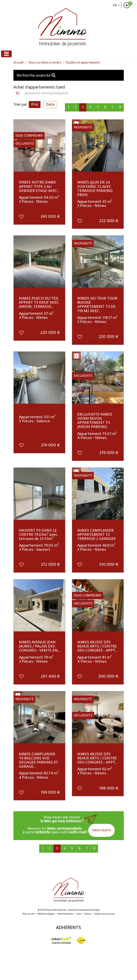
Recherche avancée (36, 75)
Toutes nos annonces (104, 914)
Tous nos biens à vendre (45, 62)
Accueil (18, 62)
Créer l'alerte (102, 830)
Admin (88, 914)
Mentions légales (46, 914)
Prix (35, 104)
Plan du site (28, 914)
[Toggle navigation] (6, 54)
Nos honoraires (65, 914)
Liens (79, 914)
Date (50, 104)
